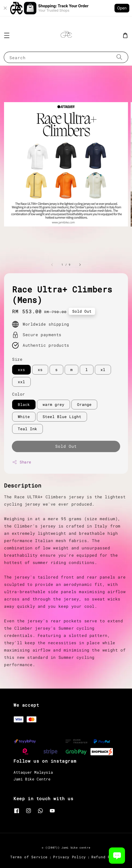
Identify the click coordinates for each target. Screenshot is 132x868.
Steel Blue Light (62, 417)
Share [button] (22, 462)
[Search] (119, 57)
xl (103, 370)
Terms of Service (29, 857)
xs (40, 370)
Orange (84, 404)
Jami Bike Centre (32, 779)
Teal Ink (27, 429)
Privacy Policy (70, 857)
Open (122, 8)
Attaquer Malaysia (33, 772)
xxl (21, 382)
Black (24, 404)
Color (19, 394)
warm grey (53, 404)
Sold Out (66, 446)
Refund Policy (107, 857)
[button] (7, 35)
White (24, 417)
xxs (21, 370)
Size (17, 359)
